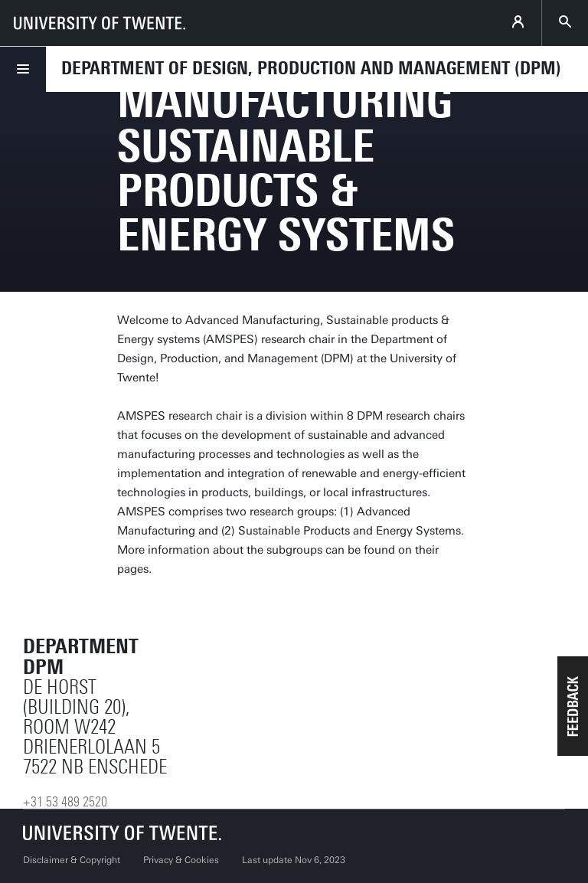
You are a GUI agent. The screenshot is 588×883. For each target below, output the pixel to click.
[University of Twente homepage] (100, 23)
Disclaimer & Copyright (72, 860)
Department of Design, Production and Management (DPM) (311, 68)
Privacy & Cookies (181, 860)
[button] (573, 706)
